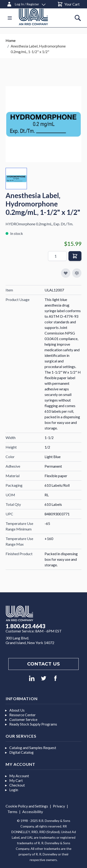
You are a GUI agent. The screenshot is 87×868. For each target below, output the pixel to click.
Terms (12, 812)
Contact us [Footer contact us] (43, 664)
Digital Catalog (21, 752)
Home (11, 40)
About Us (17, 710)
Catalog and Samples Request (33, 748)
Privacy (59, 806)
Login (14, 790)
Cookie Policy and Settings (27, 806)
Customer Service (23, 719)
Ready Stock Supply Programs (33, 724)
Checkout (17, 785)
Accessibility (33, 812)
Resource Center (23, 715)
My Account (19, 776)
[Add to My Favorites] (66, 273)
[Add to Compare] (77, 273)
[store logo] (39, 17)
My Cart (16, 780)
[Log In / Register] (26, 3)
